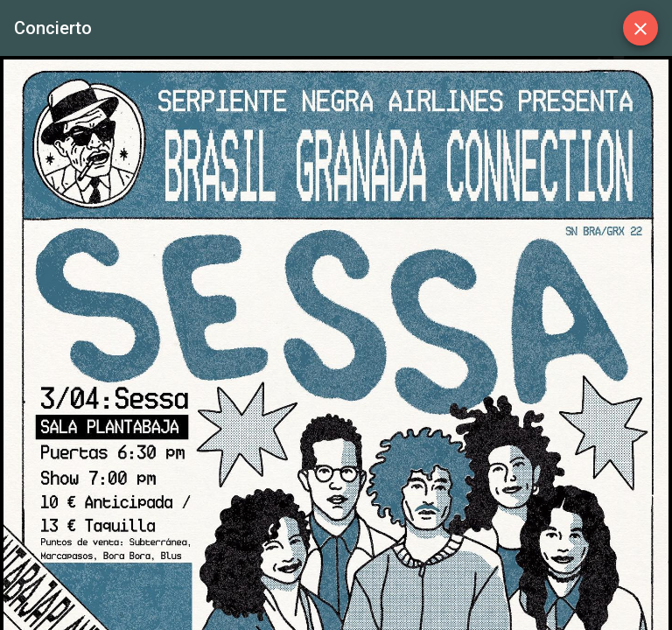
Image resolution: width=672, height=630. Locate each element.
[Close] (640, 28)
